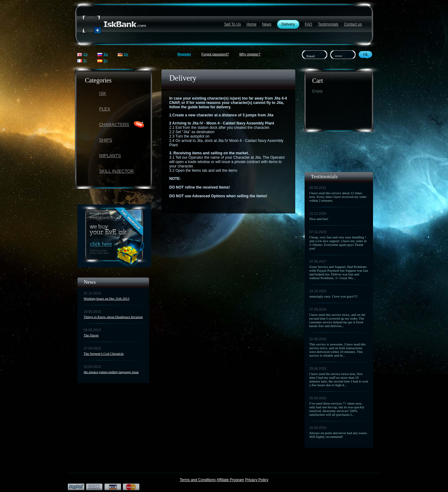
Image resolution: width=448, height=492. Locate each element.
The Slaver (91, 335)
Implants (110, 156)
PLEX (105, 109)
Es (105, 60)
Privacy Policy (257, 480)
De (126, 54)
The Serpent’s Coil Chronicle (104, 354)
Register (184, 54)
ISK (103, 93)
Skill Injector (117, 171)
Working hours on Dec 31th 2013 (107, 298)
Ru (106, 54)
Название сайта (114, 24)
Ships (106, 140)
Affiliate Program (230, 480)
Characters (114, 124)
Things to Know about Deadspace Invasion (113, 317)
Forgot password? (215, 54)
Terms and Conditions (198, 480)
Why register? (250, 54)
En (85, 54)
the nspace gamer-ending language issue (111, 372)
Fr (85, 60)
